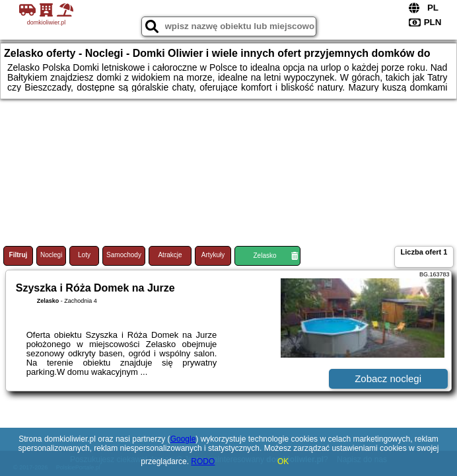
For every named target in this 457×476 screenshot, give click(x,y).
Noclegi (51, 255)
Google (183, 439)
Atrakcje (170, 255)
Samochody (124, 255)
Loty (84, 255)
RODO (203, 461)
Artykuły (213, 255)
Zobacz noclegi (388, 378)
